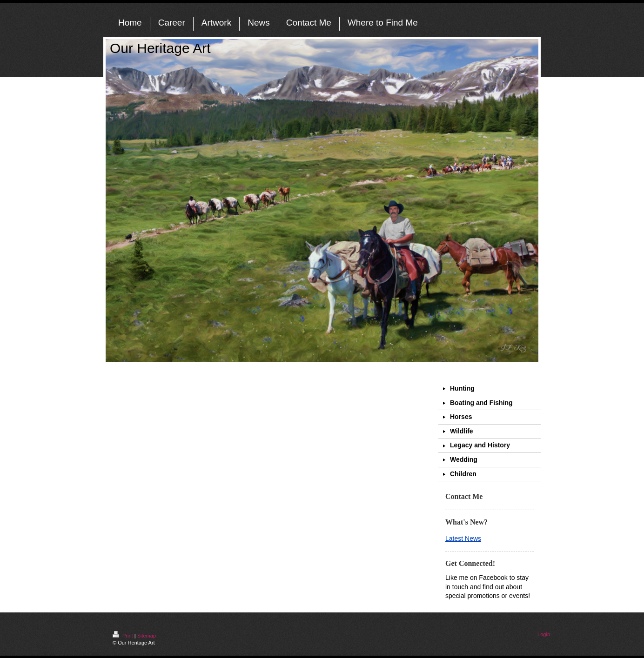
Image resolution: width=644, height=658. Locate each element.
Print (124, 636)
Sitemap (147, 636)
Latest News (463, 538)
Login (544, 634)
